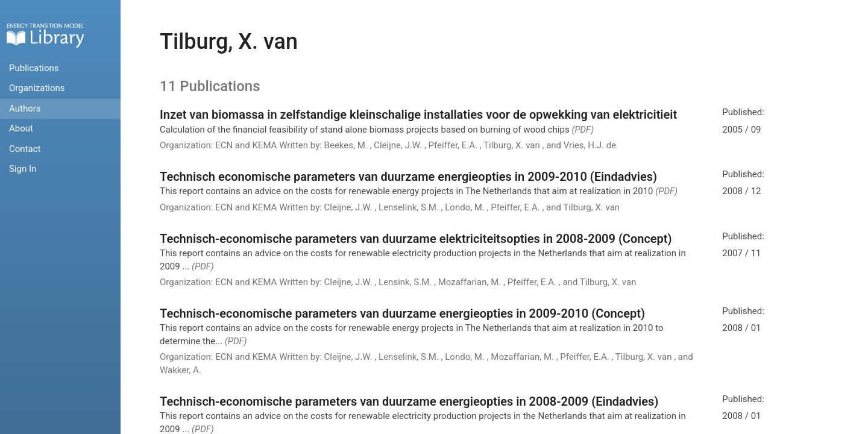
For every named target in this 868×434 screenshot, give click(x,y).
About (21, 128)
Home (45, 35)
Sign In (23, 169)
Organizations (37, 88)
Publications (34, 68)
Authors (25, 108)
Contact (25, 149)
